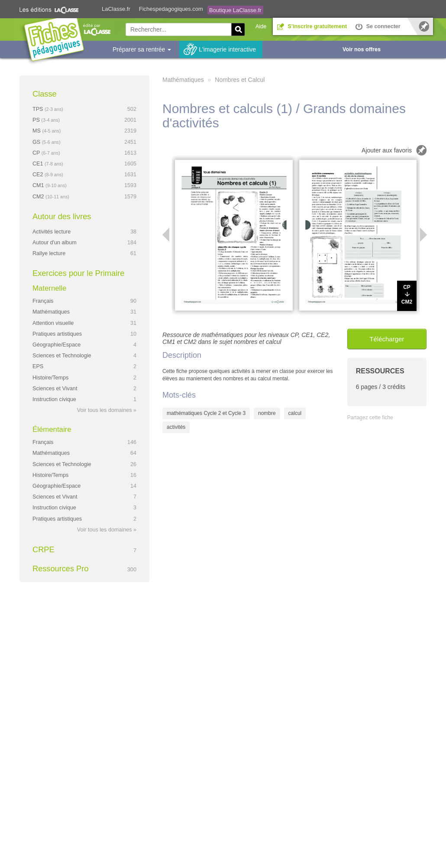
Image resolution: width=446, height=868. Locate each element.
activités (176, 427)
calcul (295, 413)
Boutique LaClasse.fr (235, 10)
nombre (267, 413)
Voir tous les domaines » (107, 410)
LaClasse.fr (116, 9)
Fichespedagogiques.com (171, 9)
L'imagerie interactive (227, 49)
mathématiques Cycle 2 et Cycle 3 (206, 413)
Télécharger (387, 339)
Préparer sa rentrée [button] (142, 49)
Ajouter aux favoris (387, 150)
